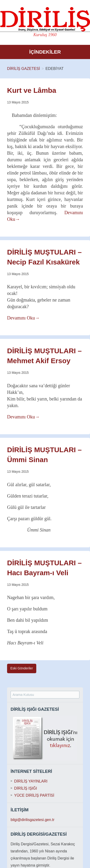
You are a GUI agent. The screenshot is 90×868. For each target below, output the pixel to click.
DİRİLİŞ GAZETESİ (24, 69)
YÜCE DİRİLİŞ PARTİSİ (34, 795)
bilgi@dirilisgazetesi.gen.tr (33, 820)
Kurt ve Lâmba (32, 90)
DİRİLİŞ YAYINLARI (31, 781)
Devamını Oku (23, 318)
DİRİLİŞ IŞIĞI (26, 788)
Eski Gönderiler (22, 668)
